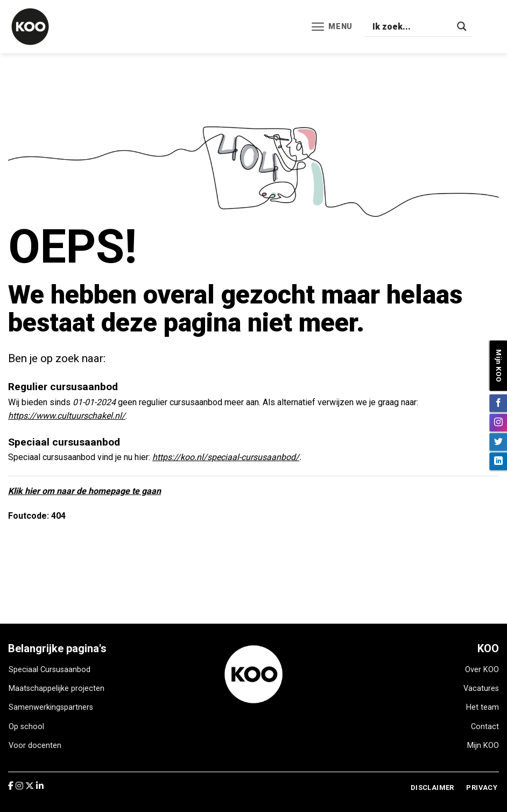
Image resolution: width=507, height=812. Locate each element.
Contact (485, 727)
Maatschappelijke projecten (57, 689)
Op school (26, 727)
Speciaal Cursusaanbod (50, 670)
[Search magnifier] (462, 26)
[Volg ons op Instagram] (498, 422)
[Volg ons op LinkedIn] (498, 461)
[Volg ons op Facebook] (498, 403)
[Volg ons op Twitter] (498, 442)
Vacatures (481, 689)
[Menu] (332, 27)
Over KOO (482, 670)
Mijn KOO (483, 746)
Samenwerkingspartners (51, 707)
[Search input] (412, 27)
